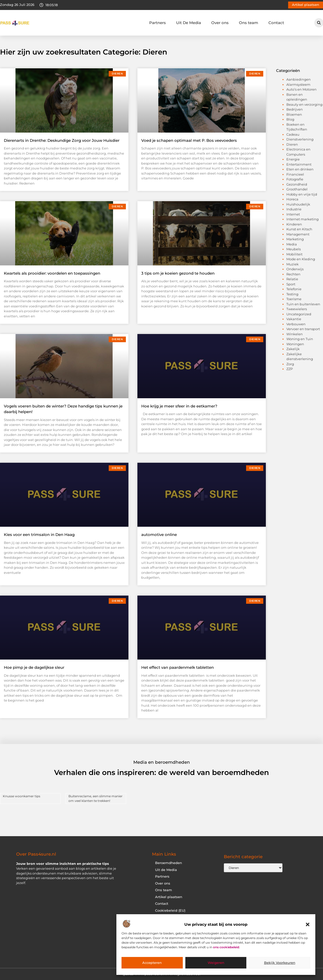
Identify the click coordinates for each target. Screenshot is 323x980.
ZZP (290, 369)
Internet (293, 214)
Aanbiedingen (299, 79)
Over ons (220, 23)
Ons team (249, 23)
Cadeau (293, 134)
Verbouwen (296, 324)
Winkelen (295, 334)
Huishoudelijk (298, 204)
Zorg (290, 364)
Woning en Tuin (300, 339)
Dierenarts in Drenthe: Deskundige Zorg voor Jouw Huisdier (62, 140)
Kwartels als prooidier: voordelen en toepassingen (52, 273)
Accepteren (152, 963)
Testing (292, 294)
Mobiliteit (294, 254)
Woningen (295, 344)
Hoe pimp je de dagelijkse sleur (34, 667)
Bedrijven (295, 109)
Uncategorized (299, 314)
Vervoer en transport (303, 329)
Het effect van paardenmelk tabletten (178, 667)
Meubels (294, 249)
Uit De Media (189, 23)
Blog (290, 119)
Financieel (295, 174)
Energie (293, 159)
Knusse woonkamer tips (22, 796)
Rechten (293, 274)
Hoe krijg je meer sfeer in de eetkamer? (179, 406)
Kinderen (294, 224)
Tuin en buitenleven (303, 304)
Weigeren (216, 963)
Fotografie (295, 179)
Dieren (292, 144)
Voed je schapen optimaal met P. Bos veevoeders (189, 140)
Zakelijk (293, 349)
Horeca (292, 199)
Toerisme (294, 299)
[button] (308, 924)
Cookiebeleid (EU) (170, 911)
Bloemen (294, 114)
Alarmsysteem (298, 84)
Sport (291, 284)
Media (292, 244)
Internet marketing (302, 219)
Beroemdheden (169, 863)
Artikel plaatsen (169, 897)
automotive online (159, 535)
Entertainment (299, 164)
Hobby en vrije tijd (302, 194)
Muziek (292, 264)
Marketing (295, 239)
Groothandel (297, 189)
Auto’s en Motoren (301, 89)
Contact (276, 23)
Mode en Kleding (301, 259)
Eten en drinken (300, 169)
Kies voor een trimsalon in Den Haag (39, 535)
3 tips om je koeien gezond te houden (178, 273)
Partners (158, 23)
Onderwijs (295, 269)
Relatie (292, 279)
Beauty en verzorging (304, 104)
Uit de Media (166, 870)
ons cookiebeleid (226, 947)
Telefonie (294, 289)
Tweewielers (297, 309)
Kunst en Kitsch (299, 229)
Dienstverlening (300, 139)
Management (298, 234)
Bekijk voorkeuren (280, 963)
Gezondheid (297, 184)
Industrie (294, 209)
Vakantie (294, 319)
